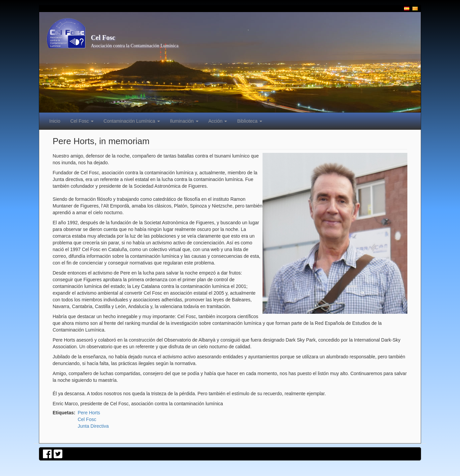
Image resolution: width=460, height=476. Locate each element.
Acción (218, 121)
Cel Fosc (103, 38)
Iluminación (184, 121)
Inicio (55, 121)
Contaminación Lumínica (132, 121)
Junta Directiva (93, 426)
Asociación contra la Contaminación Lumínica (135, 46)
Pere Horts (89, 413)
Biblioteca (250, 121)
